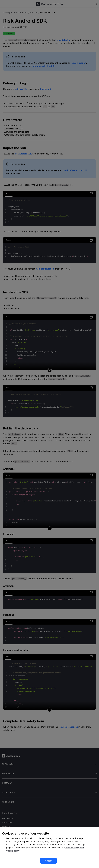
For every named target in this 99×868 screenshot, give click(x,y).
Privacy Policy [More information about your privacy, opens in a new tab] (72, 848)
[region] (49, 848)
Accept (49, 861)
